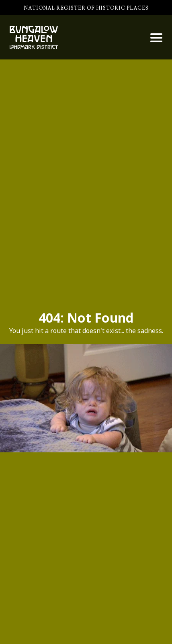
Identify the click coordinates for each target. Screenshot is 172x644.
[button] (156, 38)
